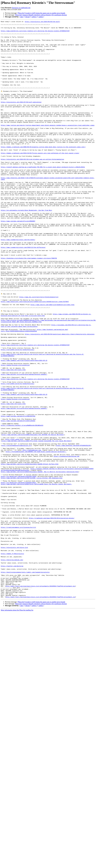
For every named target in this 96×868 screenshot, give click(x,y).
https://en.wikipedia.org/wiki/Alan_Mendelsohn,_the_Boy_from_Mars (26, 248)
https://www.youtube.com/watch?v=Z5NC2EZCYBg (18, 495)
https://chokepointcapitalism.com (66, 543)
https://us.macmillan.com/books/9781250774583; (19, 567)
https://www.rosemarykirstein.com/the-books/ (18, 283)
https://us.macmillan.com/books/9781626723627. (19, 575)
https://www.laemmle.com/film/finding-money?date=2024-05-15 (24, 428)
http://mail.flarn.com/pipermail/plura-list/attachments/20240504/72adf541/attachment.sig (40, 712)
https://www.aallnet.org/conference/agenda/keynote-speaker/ (24, 445)
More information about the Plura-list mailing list (17, 725)
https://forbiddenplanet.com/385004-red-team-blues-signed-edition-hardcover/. (36, 538)
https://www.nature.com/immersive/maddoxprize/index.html (52, 361)
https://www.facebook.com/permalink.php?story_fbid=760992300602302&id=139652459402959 (34, 392)
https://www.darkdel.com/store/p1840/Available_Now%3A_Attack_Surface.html (30, 552)
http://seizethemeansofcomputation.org (16, 530)
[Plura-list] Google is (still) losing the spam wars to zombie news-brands (41, 13)
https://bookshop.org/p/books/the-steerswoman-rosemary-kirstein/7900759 (29, 306)
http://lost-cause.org (14, 523)
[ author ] (41, 17)
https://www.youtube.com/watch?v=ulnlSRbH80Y (18, 261)
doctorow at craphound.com (21, 8)
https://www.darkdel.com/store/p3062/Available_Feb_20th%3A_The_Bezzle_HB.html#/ (33, 517)
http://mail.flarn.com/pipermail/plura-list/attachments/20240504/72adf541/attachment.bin (40, 699)
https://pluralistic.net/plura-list (14, 653)
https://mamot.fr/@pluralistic (12, 660)
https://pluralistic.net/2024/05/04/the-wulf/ (42, 22)
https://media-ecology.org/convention (15, 434)
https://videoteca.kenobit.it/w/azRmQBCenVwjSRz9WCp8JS (22, 506)
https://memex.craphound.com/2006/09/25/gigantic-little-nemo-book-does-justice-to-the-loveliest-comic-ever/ (43, 172)
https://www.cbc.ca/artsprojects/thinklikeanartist (39, 352)
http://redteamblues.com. (32, 536)
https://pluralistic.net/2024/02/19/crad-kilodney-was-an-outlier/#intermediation (32, 187)
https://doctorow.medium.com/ (12, 667)
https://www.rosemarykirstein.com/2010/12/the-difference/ (23, 293)
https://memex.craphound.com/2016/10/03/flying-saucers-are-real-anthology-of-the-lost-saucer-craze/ (40, 180)
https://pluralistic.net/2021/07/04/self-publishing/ (21, 118)
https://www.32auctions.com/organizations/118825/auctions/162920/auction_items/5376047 (35, 358)
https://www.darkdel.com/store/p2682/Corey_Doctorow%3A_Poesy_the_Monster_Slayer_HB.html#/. (36, 576)
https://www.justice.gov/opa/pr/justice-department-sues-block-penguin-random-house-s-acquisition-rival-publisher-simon (48, 146)
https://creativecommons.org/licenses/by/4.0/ (18, 628)
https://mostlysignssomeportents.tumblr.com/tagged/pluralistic (25, 682)
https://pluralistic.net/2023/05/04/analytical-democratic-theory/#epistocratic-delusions (60, 397)
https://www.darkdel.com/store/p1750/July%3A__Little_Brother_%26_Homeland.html (32, 569)
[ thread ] (27, 17)
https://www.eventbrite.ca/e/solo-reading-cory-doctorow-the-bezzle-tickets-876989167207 (35, 33)
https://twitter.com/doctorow (12, 675)
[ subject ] (34, 17)
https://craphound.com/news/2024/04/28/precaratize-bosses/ (52, 617)
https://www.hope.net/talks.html (13, 439)
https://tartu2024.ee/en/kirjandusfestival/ (18, 415)
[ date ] (22, 17)
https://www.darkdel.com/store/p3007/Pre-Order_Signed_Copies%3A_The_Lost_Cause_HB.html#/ (36, 525)
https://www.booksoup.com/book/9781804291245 (73, 530)
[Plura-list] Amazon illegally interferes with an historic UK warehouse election (41, 15)
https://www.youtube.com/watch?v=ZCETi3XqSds (18, 500)
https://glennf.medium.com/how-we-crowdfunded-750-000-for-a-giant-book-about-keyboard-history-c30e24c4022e (43, 196)
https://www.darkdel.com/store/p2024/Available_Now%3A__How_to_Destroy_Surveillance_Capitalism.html (40, 562)
